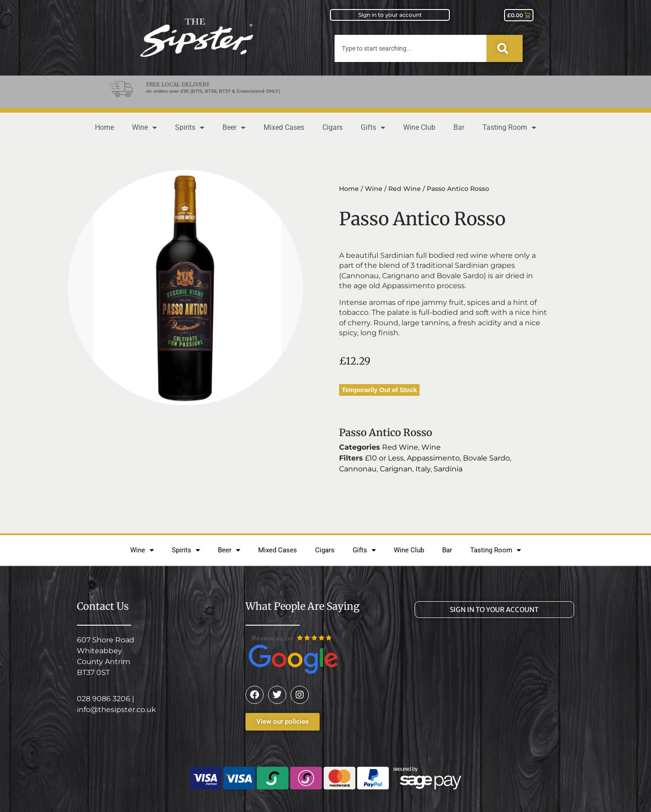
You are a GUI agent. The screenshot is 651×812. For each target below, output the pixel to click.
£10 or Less (384, 458)
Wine (144, 128)
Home (104, 127)
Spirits (190, 128)
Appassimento (433, 458)
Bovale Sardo (486, 458)
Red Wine (405, 189)
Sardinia (448, 469)
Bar (459, 127)
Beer (234, 128)
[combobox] (410, 48)
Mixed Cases (284, 127)
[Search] (505, 48)
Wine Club (419, 127)
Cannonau (358, 469)
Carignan (396, 469)
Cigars (333, 127)
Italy (423, 469)
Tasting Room (509, 128)
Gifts (373, 128)
